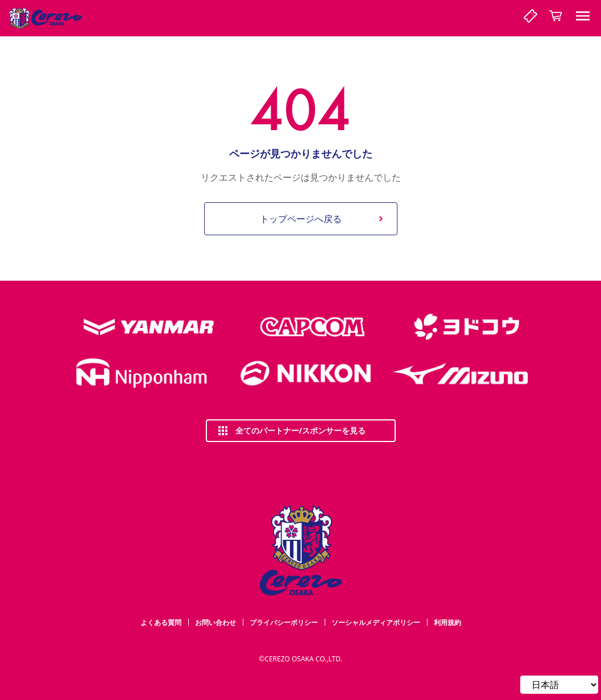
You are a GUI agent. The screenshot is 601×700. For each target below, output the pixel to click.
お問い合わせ (215, 622)
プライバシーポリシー (284, 622)
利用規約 (447, 622)
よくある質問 (161, 622)
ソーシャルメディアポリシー (376, 622)
